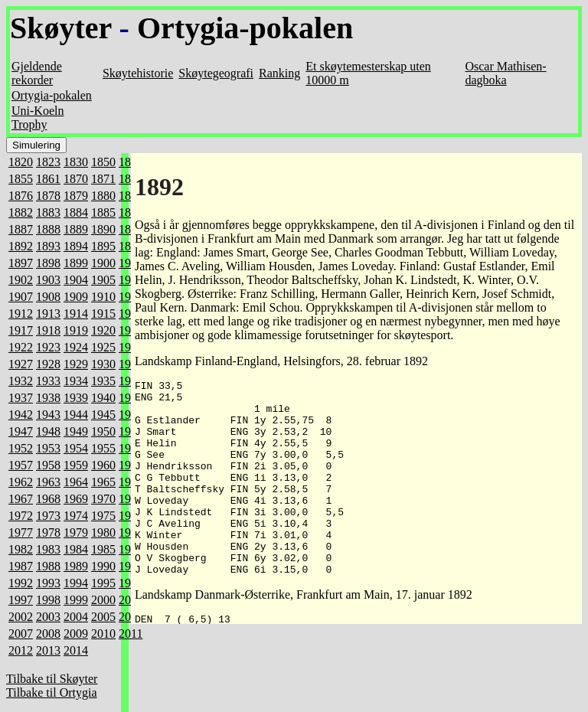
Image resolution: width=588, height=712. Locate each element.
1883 (48, 212)
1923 (48, 347)
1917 (21, 330)
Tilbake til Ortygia (52, 692)
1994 (76, 583)
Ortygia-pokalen (245, 28)
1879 (76, 196)
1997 (21, 600)
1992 (21, 583)
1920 (103, 330)
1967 (21, 499)
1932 (21, 381)
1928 (48, 364)
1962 (21, 482)
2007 (21, 634)
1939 (76, 398)
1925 (103, 347)
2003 (48, 617)
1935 (103, 381)
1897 (21, 263)
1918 (48, 330)
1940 (103, 398)
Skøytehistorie (138, 73)
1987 (21, 566)
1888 (48, 229)
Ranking (279, 73)
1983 (48, 549)
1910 (103, 297)
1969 (76, 499)
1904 (76, 280)
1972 (21, 516)
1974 (76, 516)
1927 (21, 364)
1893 (48, 246)
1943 (48, 415)
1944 (76, 415)
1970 (103, 499)
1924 (76, 347)
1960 (103, 465)
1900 (103, 263)
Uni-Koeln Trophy (38, 118)
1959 (76, 465)
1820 (21, 162)
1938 (48, 398)
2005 (103, 617)
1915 (103, 314)
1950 (103, 431)
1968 (48, 499)
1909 (76, 297)
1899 (76, 263)
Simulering (36, 145)
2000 (103, 600)
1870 (76, 179)
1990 (103, 566)
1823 (48, 162)
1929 (76, 364)
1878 (48, 196)
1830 (76, 162)
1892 (21, 246)
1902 (21, 280)
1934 (76, 381)
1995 (103, 583)
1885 (103, 212)
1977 (21, 532)
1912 (21, 314)
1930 (103, 364)
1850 (103, 162)
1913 (48, 314)
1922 (21, 347)
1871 (103, 179)
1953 (48, 448)
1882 (21, 212)
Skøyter (61, 28)
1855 (21, 179)
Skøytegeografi (216, 73)
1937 (21, 398)
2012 (21, 650)
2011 (131, 634)
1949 (76, 431)
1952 (21, 448)
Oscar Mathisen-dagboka (505, 73)
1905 (103, 280)
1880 (103, 196)
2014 (76, 650)
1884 (76, 212)
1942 (21, 415)
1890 (103, 229)
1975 (103, 516)
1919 (76, 330)
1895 (103, 246)
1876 (21, 196)
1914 (76, 314)
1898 (48, 263)
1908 (48, 297)
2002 (21, 617)
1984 (76, 549)
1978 (48, 532)
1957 (21, 465)
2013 (48, 650)
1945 (103, 415)
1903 (48, 280)
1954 (76, 448)
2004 (76, 617)
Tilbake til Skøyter (52, 679)
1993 (48, 583)
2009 (76, 634)
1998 (48, 600)
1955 (103, 448)
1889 (76, 229)
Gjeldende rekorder (37, 73)
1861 (48, 179)
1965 (103, 482)
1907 (21, 297)
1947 (21, 431)
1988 (48, 566)
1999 (76, 600)
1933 (48, 381)
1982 (21, 549)
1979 (76, 532)
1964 (76, 482)
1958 (48, 465)
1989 (76, 566)
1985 (103, 549)
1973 (48, 516)
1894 (76, 246)
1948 (48, 431)
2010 (103, 634)
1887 (21, 229)
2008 (48, 634)
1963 (48, 482)
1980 (103, 532)
